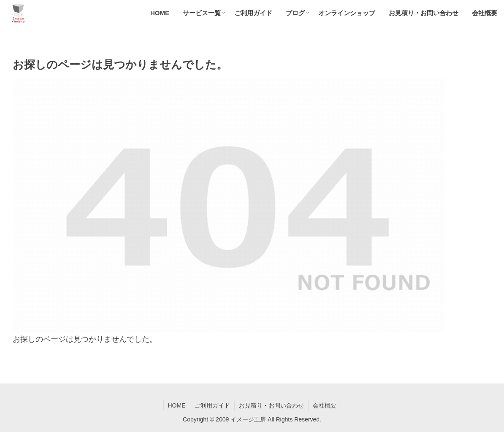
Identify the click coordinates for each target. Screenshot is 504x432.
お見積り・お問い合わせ (271, 405)
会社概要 (325, 405)
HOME (177, 405)
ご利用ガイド (212, 405)
